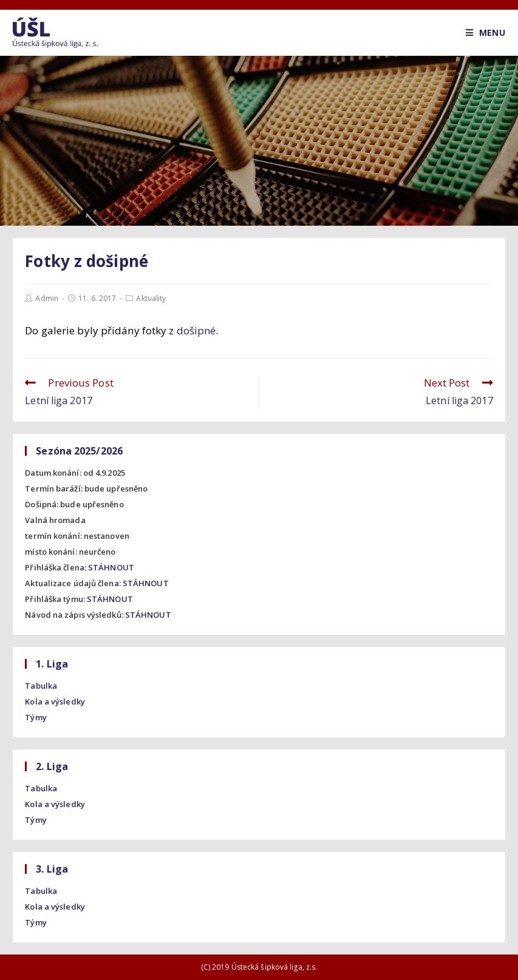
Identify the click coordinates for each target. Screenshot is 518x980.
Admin (47, 298)
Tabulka (41, 686)
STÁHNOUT (111, 567)
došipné (196, 330)
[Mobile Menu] (486, 32)
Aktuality (151, 298)
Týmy (36, 717)
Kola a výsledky (55, 701)
